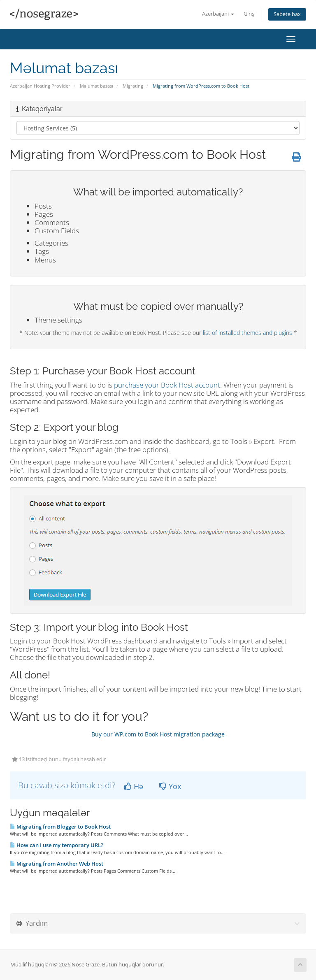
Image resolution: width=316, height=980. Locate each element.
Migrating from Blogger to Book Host (60, 827)
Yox (170, 786)
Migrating (133, 86)
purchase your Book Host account (167, 385)
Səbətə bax (287, 14)
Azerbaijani (218, 14)
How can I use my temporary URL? (57, 845)
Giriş (249, 14)
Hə (134, 786)
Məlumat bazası (96, 86)
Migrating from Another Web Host (57, 864)
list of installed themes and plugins (247, 333)
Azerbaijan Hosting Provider (40, 86)
